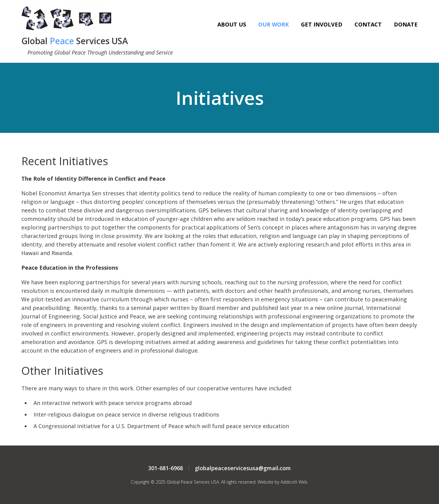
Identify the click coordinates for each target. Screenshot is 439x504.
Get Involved (322, 24)
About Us (232, 24)
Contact (368, 24)
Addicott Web (294, 482)
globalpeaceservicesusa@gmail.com (243, 468)
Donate (406, 24)
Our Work (273, 24)
